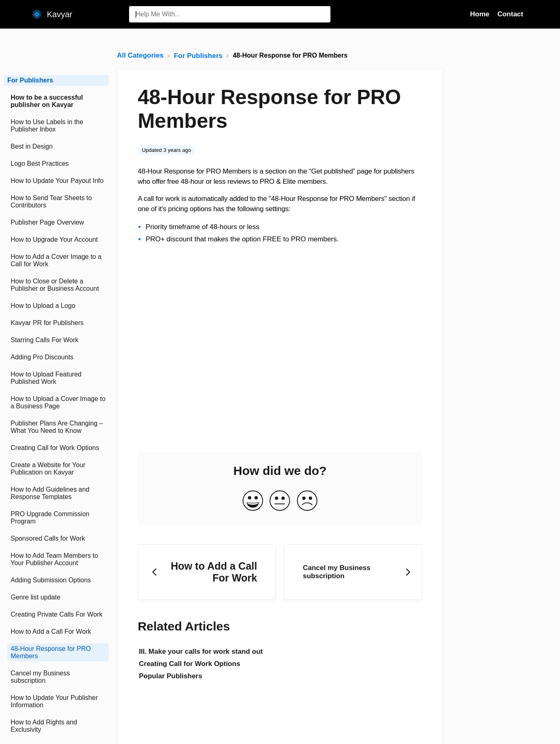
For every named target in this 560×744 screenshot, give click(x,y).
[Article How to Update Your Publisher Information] (56, 702)
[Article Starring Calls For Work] (56, 340)
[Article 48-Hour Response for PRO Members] (56, 653)
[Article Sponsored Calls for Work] (56, 539)
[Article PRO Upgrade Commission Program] (56, 518)
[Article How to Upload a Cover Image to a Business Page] (56, 403)
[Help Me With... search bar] (230, 14)
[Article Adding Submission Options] (56, 580)
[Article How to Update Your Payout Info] (56, 181)
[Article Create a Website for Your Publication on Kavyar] (56, 469)
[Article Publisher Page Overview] (56, 223)
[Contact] (529, 14)
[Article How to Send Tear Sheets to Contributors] (56, 202)
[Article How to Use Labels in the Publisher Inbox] (56, 126)
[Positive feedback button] (253, 501)
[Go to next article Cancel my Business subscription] (353, 572)
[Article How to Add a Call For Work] (56, 632)
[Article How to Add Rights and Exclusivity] (56, 726)
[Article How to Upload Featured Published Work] (56, 378)
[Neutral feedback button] (280, 501)
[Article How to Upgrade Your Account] (56, 240)
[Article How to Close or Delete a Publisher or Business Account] (56, 285)
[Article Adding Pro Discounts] (56, 357)
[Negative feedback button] (307, 501)
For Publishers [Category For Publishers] (30, 80)
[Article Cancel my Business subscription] (56, 677)
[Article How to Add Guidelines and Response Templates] (56, 493)
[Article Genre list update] (56, 597)
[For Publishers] (199, 55)
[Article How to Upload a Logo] (56, 306)
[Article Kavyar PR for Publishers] (56, 323)
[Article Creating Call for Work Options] (56, 448)
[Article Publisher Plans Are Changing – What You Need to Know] (56, 427)
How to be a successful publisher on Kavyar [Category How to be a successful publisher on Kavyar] (47, 101)
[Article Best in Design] (56, 147)
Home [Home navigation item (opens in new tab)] (481, 14)
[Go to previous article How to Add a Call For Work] (207, 572)
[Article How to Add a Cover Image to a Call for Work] (56, 261)
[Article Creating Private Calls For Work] (56, 615)
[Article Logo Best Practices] (56, 164)
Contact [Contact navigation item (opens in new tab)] (510, 14)
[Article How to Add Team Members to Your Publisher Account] (56, 559)
